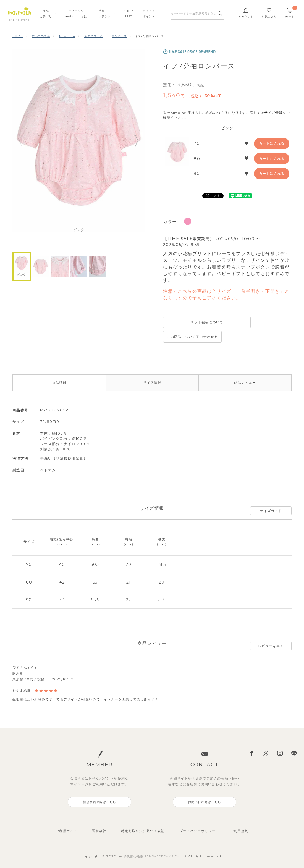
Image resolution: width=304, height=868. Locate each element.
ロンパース (119, 36)
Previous (20, 141)
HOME (18, 36)
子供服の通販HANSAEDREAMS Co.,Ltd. (156, 844)
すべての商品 (41, 36)
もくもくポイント (149, 14)
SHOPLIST (128, 14)
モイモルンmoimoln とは (76, 14)
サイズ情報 (273, 113)
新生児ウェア (93, 36)
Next (137, 141)
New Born (67, 36)
